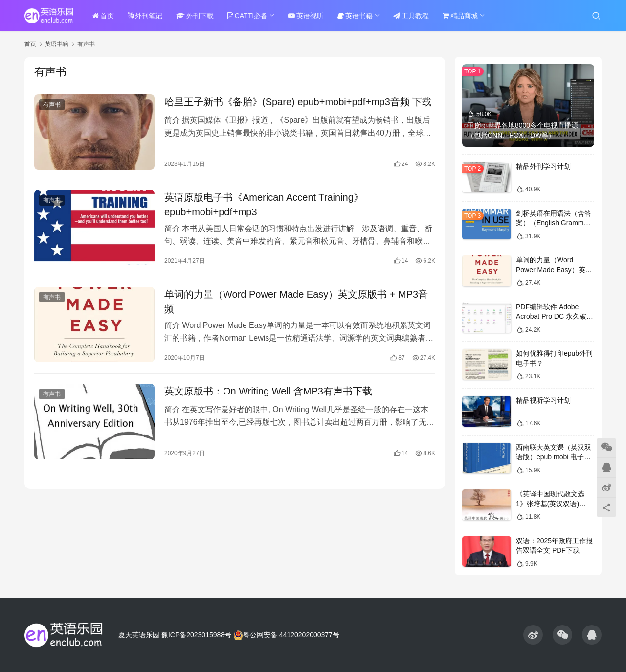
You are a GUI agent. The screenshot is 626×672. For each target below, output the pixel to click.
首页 (103, 16)
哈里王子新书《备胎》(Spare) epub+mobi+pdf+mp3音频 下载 (298, 102)
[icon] (533, 635)
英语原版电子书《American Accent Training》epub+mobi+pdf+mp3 (264, 205)
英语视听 (306, 16)
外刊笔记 (145, 16)
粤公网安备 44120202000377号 (286, 635)
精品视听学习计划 (543, 400)
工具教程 (411, 16)
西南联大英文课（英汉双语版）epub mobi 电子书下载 (554, 457)
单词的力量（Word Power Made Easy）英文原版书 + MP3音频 (296, 301)
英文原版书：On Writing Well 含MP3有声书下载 (268, 391)
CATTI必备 (247, 16)
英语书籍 (355, 16)
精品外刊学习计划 (543, 166)
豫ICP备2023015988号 (196, 635)
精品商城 (460, 16)
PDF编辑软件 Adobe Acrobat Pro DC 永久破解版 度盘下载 (555, 316)
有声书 (52, 105)
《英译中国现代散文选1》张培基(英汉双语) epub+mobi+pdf (550, 503)
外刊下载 (195, 16)
